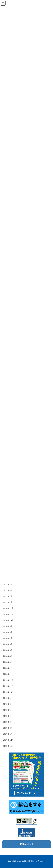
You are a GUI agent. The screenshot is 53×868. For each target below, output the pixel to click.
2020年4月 (8, 656)
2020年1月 (8, 674)
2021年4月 (8, 584)
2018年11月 (8, 746)
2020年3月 (8, 662)
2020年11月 (8, 614)
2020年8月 (8, 632)
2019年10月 (8, 692)
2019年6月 (8, 704)
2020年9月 (8, 626)
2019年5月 (8, 710)
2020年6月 (8, 644)
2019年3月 (8, 722)
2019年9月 (8, 698)
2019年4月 (8, 716)
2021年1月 (8, 602)
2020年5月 (8, 650)
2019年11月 (8, 686)
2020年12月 (8, 608)
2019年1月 (8, 734)
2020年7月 (8, 638)
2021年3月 (8, 590)
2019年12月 (8, 680)
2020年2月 (8, 668)
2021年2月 (8, 596)
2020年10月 (8, 620)
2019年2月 (8, 728)
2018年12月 (8, 740)
